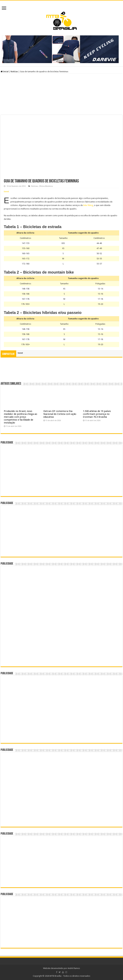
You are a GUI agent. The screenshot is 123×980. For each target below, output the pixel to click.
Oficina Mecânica (46, 186)
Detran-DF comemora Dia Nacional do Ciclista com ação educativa (60, 414)
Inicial (5, 72)
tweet (6, 191)
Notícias (14, 72)
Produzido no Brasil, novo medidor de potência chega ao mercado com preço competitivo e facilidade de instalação (20, 417)
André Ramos (74, 968)
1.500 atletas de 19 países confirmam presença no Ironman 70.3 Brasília (97, 414)
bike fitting (88, 205)
